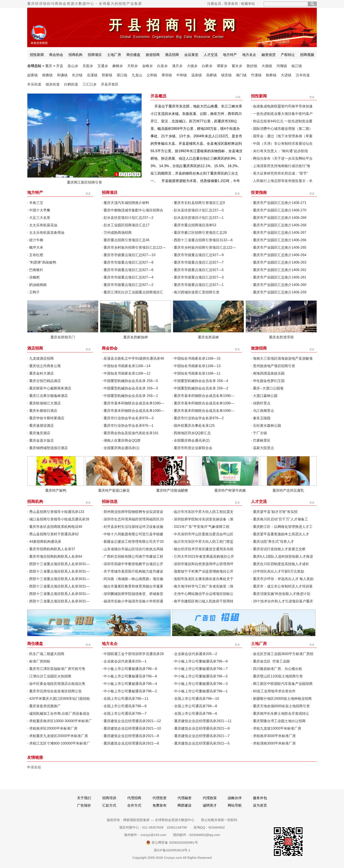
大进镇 (286, 75)
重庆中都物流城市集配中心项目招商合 (133, 210)
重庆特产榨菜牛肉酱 (230, 490)
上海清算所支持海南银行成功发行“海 (282, 166)
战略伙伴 (235, 798)
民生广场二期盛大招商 (47, 654)
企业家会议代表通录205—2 (196, 654)
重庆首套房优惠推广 (45, 706)
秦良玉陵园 (262, 418)
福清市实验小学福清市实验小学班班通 (133, 601)
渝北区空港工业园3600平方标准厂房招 (283, 654)
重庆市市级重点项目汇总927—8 (129, 262)
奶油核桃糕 (38, 285)
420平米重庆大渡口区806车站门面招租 (60, 699)
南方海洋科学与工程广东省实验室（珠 (204, 586)
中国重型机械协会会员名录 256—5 (131, 381)
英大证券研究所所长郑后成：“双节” (280, 173)
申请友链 (34, 767)
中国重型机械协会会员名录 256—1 (131, 396)
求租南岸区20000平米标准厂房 (53, 728)
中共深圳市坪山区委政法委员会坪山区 (204, 534)
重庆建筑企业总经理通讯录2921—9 (202, 728)
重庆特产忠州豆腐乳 (288, 490)
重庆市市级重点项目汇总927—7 (199, 262)
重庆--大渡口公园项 (268, 388)
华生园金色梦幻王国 (269, 381)
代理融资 (185, 798)
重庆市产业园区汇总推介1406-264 (280, 255)
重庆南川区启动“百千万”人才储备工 (280, 519)
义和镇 (152, 75)
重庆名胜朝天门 (63, 337)
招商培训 (109, 798)
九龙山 (137, 75)
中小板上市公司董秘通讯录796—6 (130, 676)
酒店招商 (172, 55)
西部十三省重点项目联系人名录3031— (59, 564)
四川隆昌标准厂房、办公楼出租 (278, 669)
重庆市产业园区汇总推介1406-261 (280, 277)
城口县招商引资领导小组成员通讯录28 (59, 519)
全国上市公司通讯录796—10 (197, 699)
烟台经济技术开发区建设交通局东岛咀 (204, 549)
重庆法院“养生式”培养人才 (273, 542)
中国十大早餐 (40, 210)
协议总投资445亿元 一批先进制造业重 (283, 121)
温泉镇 (197, 75)
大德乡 (192, 66)
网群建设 (185, 805)
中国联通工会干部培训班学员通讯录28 (134, 654)
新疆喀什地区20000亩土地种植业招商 (282, 699)
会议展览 (191, 55)
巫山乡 (73, 66)
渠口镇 (122, 75)
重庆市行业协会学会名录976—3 (129, 418)
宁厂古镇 (260, 433)
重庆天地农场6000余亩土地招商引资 (281, 706)
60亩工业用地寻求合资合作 (274, 691)
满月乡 (177, 66)
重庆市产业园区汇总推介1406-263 (280, 262)
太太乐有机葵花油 (43, 225)
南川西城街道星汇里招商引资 (197, 292)
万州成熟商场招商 (118, 233)
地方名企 (249, 55)
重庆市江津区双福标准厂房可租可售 (57, 669)
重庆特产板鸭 (56, 490)
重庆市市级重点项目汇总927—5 (199, 270)
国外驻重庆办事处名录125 (194, 426)
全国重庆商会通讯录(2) (192, 440)
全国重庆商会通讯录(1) (122, 448)
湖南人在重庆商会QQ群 (122, 440)
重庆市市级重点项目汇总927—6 (129, 270)
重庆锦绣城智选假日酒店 (48, 448)
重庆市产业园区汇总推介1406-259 (280, 292)
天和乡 (133, 66)
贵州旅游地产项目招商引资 (274, 366)
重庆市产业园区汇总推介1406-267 (280, 233)
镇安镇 (226, 75)
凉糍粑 (34, 277)
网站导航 (235, 805)
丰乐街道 (34, 84)
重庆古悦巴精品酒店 (45, 381)
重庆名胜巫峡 (208, 337)
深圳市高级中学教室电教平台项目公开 (133, 564)
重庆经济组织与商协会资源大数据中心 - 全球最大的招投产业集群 (85, 4)
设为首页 (260, 805)
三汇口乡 (90, 84)
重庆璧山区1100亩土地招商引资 (278, 676)
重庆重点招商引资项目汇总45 (127, 240)
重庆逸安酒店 (40, 433)
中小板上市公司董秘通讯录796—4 (130, 684)
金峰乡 (147, 66)
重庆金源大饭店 (41, 440)
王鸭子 (34, 292)
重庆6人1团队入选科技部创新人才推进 (283, 556)
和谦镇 (62, 75)
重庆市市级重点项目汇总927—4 (129, 277)
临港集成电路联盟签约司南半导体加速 (283, 106)
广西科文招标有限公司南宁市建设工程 (133, 556)
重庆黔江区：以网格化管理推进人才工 (283, 527)
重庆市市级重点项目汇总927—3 (199, 277)
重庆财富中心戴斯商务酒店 (50, 388)
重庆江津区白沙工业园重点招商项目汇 (133, 292)
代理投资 (159, 798)
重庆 (49, 66)
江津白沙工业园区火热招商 (50, 676)
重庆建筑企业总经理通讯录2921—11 (203, 721)
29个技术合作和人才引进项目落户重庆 (283, 601)
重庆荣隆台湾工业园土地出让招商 (279, 721)
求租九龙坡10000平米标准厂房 (277, 728)
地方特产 (230, 55)
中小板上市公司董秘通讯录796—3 (201, 684)
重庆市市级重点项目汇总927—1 (199, 285)
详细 (238, 97)
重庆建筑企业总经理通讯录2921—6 (131, 743)
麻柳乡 (118, 66)
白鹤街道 (71, 84)
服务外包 (260, 798)
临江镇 (297, 66)
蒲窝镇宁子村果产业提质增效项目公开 (204, 571)
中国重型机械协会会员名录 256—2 (201, 388)
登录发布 (231, 4)
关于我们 (84, 798)
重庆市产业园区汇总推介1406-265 (280, 247)
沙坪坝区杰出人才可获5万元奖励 (279, 571)
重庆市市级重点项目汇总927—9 (199, 255)
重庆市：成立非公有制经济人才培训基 (283, 586)
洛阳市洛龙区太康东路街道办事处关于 (204, 579)
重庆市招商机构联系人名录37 (52, 549)
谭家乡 (222, 66)
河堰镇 (282, 66)
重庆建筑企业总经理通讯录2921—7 (202, 736)
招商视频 (307, 55)
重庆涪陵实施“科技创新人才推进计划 (282, 594)
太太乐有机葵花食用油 (47, 233)
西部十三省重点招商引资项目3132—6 (203, 240)
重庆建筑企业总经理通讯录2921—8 (131, 736)
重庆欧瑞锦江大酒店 (45, 403)
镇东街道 (53, 84)
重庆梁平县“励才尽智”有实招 (275, 512)
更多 (312, 97)
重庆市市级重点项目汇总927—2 (129, 285)
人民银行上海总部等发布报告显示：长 (283, 181)
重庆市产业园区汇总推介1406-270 (280, 210)
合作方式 (134, 805)
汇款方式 (109, 805)
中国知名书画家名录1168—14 (127, 366)
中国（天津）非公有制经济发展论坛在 (283, 144)
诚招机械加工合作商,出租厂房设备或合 (59, 714)
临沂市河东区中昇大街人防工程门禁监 (204, 542)
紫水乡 (237, 66)
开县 (60, 66)
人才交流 (211, 55)
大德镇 (267, 66)
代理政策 (210, 798)
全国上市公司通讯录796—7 (125, 714)
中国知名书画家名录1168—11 (197, 373)
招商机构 (75, 55)
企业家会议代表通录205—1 (125, 661)
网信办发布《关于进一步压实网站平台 (283, 158)
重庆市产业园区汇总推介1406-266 (280, 240)
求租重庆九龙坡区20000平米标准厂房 (59, 736)
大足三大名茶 (40, 218)
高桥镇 (211, 75)
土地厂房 (114, 55)
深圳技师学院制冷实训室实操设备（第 (204, 519)
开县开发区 (110, 84)
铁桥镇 (271, 75)
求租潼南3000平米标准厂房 (274, 743)
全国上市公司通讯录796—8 (196, 706)
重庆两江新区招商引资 (84, 182)
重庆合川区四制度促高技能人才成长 (281, 564)
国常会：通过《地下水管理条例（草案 (283, 136)
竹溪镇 (256, 75)
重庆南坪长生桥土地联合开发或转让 (281, 714)
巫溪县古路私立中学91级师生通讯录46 (134, 358)
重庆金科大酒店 (41, 373)
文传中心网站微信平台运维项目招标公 (204, 594)
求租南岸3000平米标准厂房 (274, 736)
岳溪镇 (92, 75)
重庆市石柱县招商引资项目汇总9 (199, 203)
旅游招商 (153, 55)
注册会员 (214, 4)
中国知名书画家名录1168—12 (127, 373)
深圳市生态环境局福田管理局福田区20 (134, 519)
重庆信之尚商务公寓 (45, 366)
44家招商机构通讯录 (45, 542)
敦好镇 (252, 66)
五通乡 (103, 66)
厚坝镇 (167, 75)
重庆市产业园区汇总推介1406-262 (280, 270)
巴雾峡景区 (262, 440)
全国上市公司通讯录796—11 (126, 699)
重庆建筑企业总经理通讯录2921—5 (202, 743)
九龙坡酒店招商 (41, 358)
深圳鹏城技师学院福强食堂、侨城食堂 (133, 594)
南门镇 (241, 75)
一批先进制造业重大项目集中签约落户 (283, 114)
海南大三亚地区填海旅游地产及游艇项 (283, 358)
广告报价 (84, 805)
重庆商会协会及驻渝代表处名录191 (131, 433)
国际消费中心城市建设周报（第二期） (283, 129)
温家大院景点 (263, 448)
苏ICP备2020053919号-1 (172, 850)
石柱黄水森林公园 (267, 426)
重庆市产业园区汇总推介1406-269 (280, 218)
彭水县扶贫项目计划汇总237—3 (199, 210)
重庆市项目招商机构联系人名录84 (56, 556)
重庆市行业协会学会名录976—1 (129, 426)
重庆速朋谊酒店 (41, 426)
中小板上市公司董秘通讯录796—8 (130, 669)
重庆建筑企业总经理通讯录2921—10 (132, 728)
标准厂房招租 (40, 661)
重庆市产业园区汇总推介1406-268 (280, 225)
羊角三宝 (36, 203)
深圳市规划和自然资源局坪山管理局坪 (204, 564)
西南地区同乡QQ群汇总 (192, 433)
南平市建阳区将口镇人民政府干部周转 (204, 601)
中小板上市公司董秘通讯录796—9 (201, 661)
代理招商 (134, 798)
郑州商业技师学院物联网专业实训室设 (133, 512)
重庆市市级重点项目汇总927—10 (130, 255)
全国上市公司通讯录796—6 (196, 714)
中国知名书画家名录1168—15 (197, 358)
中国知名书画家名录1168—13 (197, 366)
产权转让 (288, 55)
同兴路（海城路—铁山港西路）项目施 (133, 579)
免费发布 (159, 805)
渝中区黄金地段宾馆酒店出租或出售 (57, 684)
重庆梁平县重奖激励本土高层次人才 (281, 534)
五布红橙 (36, 255)
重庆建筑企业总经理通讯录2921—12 (132, 721)
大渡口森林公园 (265, 396)
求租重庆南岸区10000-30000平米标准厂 (61, 721)
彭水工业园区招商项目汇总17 (127, 225)
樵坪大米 (36, 247)
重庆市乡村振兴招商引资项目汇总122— (135, 247)
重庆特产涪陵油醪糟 (172, 490)
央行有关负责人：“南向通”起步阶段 (280, 151)
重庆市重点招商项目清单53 (195, 225)
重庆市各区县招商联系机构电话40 (56, 527)
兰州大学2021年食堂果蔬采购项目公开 (204, 556)
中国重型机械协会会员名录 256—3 (131, 388)
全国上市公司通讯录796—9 (125, 706)
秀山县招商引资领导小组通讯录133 (57, 512)
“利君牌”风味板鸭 (43, 262)
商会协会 (56, 55)
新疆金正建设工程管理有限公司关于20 (134, 542)
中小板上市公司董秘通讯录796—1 (201, 691)
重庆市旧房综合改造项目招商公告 (56, 691)
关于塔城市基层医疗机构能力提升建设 (133, 571)
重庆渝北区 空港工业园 (272, 661)
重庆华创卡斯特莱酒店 (47, 418)
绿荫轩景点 (262, 403)
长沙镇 (77, 75)
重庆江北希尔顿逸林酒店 (48, 396)
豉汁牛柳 (36, 240)
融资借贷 (269, 55)
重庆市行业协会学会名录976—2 (199, 418)
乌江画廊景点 (263, 411)
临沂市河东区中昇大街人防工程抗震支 (204, 512)
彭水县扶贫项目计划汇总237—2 (129, 218)
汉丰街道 (303, 75)
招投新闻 (37, 55)
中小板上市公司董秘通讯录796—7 (201, 669)
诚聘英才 (210, 805)
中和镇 (182, 75)
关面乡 (88, 66)
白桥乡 (207, 66)
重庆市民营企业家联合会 (193, 448)
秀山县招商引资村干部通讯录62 (54, 534)
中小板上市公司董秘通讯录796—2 (130, 691)
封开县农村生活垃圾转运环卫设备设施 (133, 527)
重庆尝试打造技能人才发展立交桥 (279, 549)
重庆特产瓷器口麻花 (114, 490)
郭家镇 (107, 75)
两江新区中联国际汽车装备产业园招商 (283, 684)
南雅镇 (47, 75)
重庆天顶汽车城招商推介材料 (126, 203)
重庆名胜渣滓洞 (281, 337)
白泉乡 (162, 66)
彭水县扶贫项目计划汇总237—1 (199, 218)
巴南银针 (36, 270)
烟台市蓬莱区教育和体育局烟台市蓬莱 (133, 586)
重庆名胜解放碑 (136, 337)
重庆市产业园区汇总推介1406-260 (280, 285)
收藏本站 (248, 4)
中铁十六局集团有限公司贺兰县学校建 (133, 534)
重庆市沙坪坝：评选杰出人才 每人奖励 (283, 579)
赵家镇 (32, 75)
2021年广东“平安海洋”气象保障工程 (202, 527)
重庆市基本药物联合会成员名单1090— (204, 396)
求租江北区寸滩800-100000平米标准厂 (60, 743)
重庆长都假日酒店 (43, 411)
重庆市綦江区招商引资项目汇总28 (200, 233)
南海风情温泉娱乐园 (269, 373)
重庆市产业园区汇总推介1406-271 (280, 203)
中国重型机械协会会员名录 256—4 (201, 381)
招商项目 (95, 55)
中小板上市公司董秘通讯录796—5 (201, 676)
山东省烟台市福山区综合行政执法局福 (133, 549)
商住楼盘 (133, 55)
